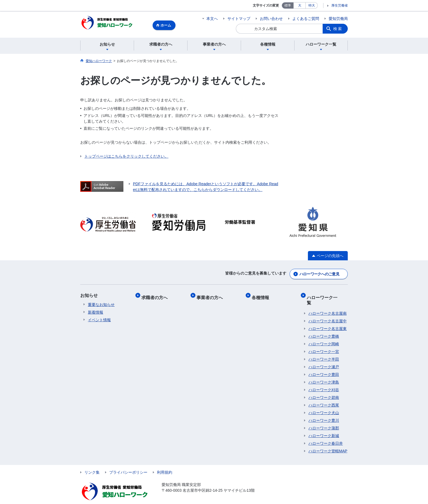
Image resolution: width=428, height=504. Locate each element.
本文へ (212, 19)
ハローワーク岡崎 (324, 335)
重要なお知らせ (101, 304)
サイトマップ (239, 19)
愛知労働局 (338, 19)
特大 (312, 5)
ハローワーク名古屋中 (328, 312)
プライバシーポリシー (128, 463)
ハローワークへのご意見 (319, 273)
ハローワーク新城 (324, 426)
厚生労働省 (340, 5)
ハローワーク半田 (324, 350)
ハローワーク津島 (324, 373)
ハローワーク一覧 (326, 295)
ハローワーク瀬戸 (324, 358)
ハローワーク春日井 (326, 434)
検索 (338, 29)
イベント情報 (99, 319)
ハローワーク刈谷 (324, 381)
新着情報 (96, 312)
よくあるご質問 (306, 19)
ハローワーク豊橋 (324, 327)
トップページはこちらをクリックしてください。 (126, 157)
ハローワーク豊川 (324, 411)
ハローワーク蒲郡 (324, 419)
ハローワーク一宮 (324, 342)
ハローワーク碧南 (324, 388)
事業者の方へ (211, 295)
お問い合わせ (271, 19)
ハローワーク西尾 (324, 396)
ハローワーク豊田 (324, 365)
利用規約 (165, 463)
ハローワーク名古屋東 (328, 319)
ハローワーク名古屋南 (328, 304)
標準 (288, 5)
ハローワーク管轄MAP (328, 442)
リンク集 (92, 463)
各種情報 (262, 295)
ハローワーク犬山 (324, 403)
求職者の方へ (156, 295)
